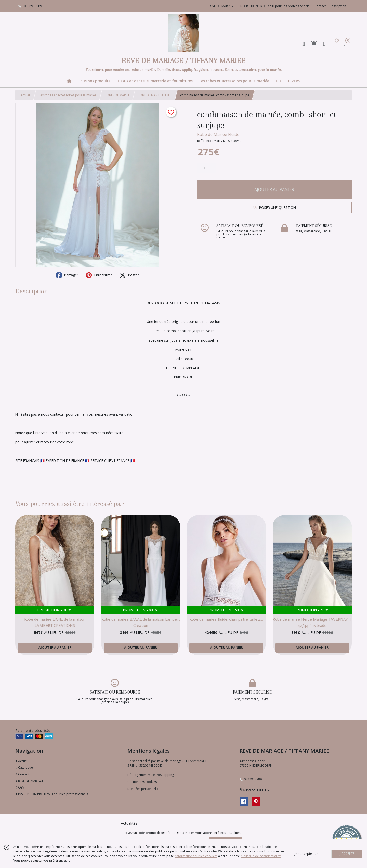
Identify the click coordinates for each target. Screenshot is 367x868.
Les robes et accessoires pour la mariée (68, 95)
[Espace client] (324, 43)
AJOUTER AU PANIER (274, 189)
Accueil (25, 95)
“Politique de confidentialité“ (261, 856)
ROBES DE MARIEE (117, 95)
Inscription (338, 6)
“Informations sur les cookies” (196, 856)
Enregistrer (99, 275)
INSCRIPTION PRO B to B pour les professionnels (52, 794)
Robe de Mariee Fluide (218, 134)
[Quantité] (207, 168)
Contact (320, 6)
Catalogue (24, 768)
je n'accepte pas (306, 854)
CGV (20, 787)
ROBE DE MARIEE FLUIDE (155, 95)
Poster (129, 275)
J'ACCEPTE (347, 854)
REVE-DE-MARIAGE (29, 781)
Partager (67, 275)
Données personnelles (144, 789)
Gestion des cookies (142, 782)
